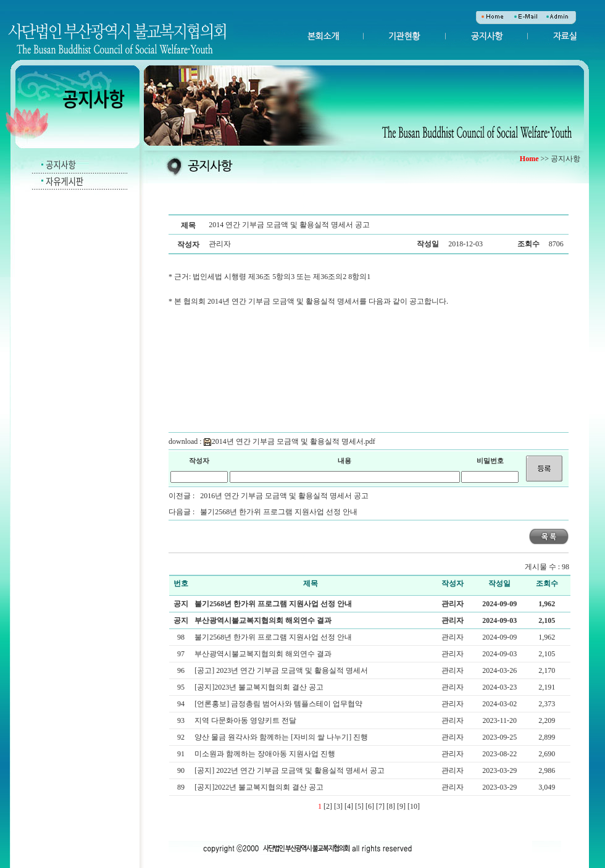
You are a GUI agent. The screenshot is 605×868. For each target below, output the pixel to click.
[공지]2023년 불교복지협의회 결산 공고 (260, 687)
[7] (380, 806)
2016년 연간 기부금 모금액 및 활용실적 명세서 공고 (284, 496)
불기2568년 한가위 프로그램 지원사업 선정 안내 (279, 512)
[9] (401, 806)
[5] (359, 806)
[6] (370, 806)
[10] (414, 806)
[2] (328, 806)
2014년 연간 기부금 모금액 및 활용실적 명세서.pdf (290, 441)
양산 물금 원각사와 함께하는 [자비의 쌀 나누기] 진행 (282, 737)
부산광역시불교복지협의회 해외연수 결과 (263, 620)
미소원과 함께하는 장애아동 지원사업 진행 (266, 754)
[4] (349, 806)
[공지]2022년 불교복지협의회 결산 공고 (260, 787)
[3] (338, 806)
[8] (391, 806)
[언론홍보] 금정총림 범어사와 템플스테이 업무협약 (279, 704)
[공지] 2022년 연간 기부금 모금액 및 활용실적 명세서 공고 (290, 770)
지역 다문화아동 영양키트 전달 (246, 720)
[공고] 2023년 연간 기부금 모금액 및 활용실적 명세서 (282, 670)
